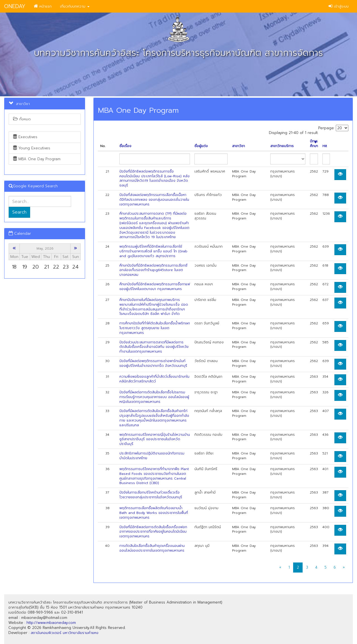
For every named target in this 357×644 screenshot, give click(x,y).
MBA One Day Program (37, 159)
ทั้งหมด (22, 119)
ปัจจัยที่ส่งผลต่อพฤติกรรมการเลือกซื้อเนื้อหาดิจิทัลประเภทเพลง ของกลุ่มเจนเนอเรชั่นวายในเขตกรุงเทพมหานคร (154, 200)
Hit (325, 146)
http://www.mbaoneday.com (51, 623)
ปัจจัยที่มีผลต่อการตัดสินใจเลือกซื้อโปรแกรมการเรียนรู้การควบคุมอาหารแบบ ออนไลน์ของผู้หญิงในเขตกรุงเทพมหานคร (154, 397)
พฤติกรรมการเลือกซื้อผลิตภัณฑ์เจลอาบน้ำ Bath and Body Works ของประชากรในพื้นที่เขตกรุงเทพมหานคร (154, 513)
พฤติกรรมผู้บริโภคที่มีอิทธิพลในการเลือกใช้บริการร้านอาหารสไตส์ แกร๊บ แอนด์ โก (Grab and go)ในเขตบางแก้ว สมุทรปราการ (153, 251)
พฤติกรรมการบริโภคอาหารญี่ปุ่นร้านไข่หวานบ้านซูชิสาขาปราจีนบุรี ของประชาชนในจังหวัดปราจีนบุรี (155, 439)
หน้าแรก (43, 6)
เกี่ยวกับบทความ (75, 6)
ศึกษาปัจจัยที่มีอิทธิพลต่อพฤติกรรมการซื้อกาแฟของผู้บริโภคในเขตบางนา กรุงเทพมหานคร (155, 287)
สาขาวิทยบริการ (282, 146)
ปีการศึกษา (314, 144)
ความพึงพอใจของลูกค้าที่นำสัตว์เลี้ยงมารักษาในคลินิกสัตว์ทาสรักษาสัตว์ (154, 379)
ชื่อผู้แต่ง (201, 146)
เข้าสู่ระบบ (339, 6)
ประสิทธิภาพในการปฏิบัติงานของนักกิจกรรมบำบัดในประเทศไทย (152, 456)
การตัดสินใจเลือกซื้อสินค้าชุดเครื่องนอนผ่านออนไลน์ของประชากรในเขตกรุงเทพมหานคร (152, 548)
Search (19, 212)
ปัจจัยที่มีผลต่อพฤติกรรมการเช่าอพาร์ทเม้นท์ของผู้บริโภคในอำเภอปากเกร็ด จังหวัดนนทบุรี (153, 363)
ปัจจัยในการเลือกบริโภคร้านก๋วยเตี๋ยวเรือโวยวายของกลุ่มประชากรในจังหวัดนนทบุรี (151, 495)
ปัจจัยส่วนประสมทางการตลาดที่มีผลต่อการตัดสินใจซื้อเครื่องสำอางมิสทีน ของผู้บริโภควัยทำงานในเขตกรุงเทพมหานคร (154, 347)
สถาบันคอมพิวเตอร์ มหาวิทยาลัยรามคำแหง (65, 633)
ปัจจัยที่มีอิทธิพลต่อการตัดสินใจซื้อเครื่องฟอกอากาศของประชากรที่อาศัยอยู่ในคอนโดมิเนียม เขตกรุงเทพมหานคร (153, 532)
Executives (25, 137)
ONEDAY (15, 6)
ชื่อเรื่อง (125, 146)
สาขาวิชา (238, 146)
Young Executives (32, 148)
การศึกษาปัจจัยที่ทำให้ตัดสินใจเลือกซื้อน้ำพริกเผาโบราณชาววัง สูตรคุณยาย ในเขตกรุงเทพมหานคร (155, 328)
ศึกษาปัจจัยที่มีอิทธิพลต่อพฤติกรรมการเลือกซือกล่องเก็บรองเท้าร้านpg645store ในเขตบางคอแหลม (153, 270)
